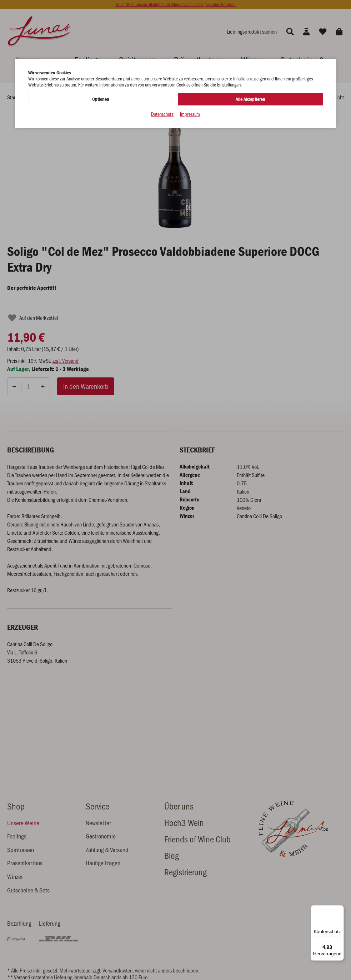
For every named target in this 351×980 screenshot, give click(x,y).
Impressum (190, 114)
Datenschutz (162, 114)
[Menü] (340, 910)
